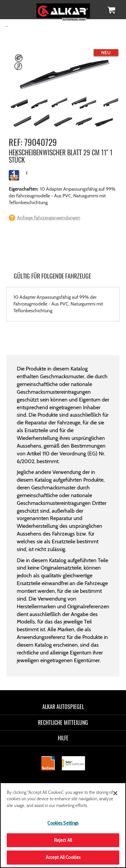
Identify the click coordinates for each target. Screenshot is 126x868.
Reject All (63, 840)
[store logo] (63, 9)
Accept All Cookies (63, 857)
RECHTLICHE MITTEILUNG (63, 722)
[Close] (115, 793)
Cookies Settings (63, 823)
